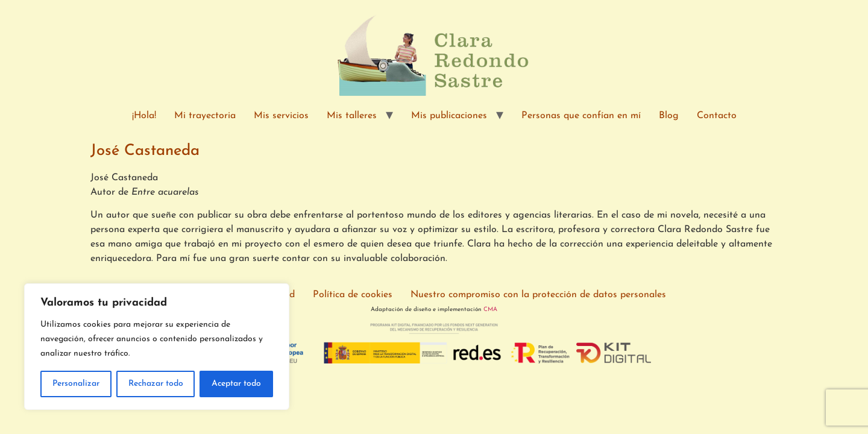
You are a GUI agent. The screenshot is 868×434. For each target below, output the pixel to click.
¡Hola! (144, 116)
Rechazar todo (156, 384)
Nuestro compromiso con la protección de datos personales (538, 295)
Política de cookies (353, 295)
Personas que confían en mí (581, 116)
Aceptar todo (236, 384)
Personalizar (76, 384)
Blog (669, 116)
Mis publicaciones (449, 116)
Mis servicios (281, 116)
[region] (157, 347)
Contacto (717, 116)
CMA (490, 310)
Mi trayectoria (205, 116)
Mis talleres (352, 116)
